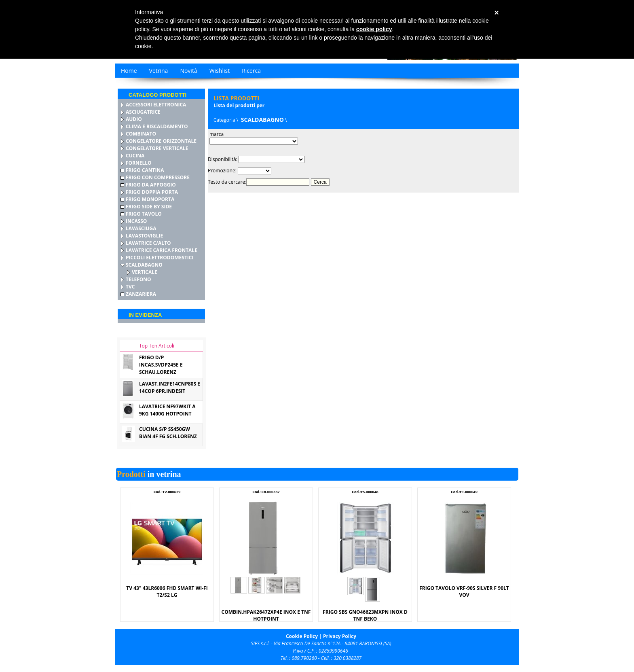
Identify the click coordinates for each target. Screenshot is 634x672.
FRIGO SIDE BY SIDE (149, 207)
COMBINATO (141, 134)
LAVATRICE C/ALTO (148, 243)
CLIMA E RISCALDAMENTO (157, 126)
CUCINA (135, 156)
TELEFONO (138, 279)
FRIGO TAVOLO (144, 214)
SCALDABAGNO (144, 265)
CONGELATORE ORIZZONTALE (161, 141)
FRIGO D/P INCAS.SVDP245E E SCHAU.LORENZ (161, 365)
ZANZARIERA (141, 294)
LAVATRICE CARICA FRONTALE (162, 250)
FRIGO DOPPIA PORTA (152, 192)
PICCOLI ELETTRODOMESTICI (160, 258)
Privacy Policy (340, 636)
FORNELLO (139, 163)
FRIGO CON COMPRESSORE (158, 177)
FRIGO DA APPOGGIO (151, 185)
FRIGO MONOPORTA (150, 199)
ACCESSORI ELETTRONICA (156, 105)
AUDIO (134, 119)
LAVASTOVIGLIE (144, 236)
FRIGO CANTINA (145, 170)
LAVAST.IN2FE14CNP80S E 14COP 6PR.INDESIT (170, 387)
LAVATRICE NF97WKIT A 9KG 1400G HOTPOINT (167, 410)
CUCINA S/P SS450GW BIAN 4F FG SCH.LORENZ (168, 433)
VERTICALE (145, 272)
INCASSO (136, 221)
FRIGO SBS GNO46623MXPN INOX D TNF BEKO (365, 615)
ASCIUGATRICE (143, 112)
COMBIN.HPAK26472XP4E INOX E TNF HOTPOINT (266, 615)
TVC (130, 287)
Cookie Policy (302, 636)
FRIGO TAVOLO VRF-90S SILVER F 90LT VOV (464, 591)
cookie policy (374, 29)
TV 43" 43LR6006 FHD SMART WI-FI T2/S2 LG (167, 591)
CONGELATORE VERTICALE (157, 148)
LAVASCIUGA (141, 228)
